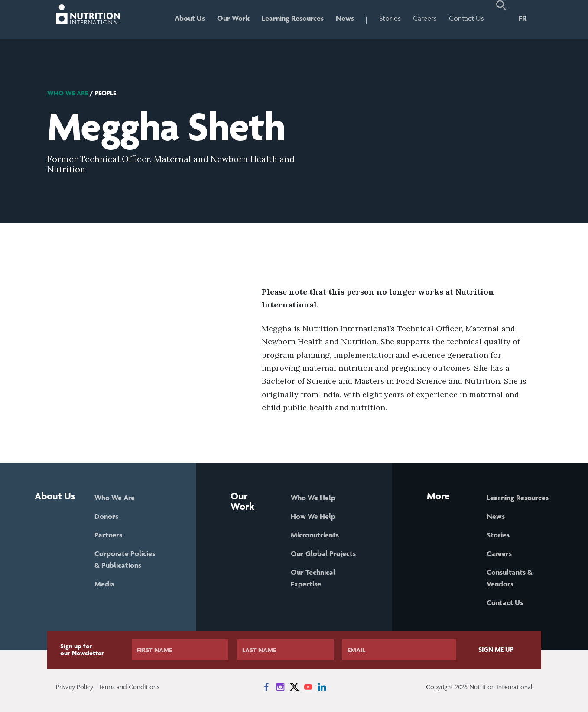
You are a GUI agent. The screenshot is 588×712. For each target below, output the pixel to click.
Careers (425, 18)
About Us (190, 18)
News (345, 18)
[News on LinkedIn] (322, 687)
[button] (501, 19)
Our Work (233, 18)
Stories (390, 18)
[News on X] (294, 687)
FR (523, 18)
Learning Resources (293, 18)
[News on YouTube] (308, 687)
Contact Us (466, 18)
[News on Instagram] (280, 687)
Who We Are (68, 93)
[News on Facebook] (266, 687)
